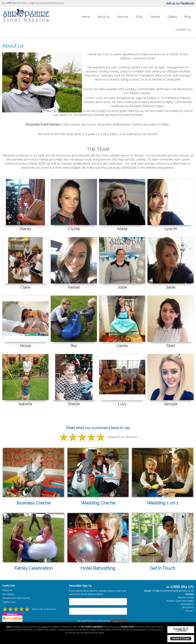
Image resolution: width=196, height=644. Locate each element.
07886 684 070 (13, 3)
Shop (139, 17)
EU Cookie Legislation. (92, 627)
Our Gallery (8, 594)
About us (103, 17)
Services (123, 17)
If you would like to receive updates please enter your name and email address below (98, 592)
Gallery (172, 17)
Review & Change (181, 638)
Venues (155, 17)
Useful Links (9, 602)
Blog (188, 17)
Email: (25, 3)
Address (189, 594)
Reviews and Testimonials (16, 598)
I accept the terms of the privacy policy (98, 621)
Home (86, 17)
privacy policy (128, 627)
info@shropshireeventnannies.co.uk (46, 3)
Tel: (3, 3)
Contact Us (183, 30)
